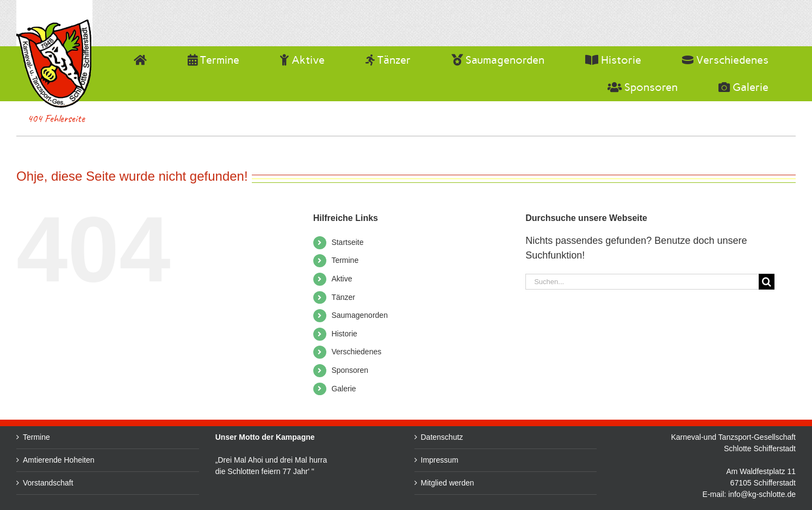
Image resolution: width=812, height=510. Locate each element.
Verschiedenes (356, 352)
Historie (344, 334)
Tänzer (343, 297)
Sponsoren (350, 370)
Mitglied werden (476, 483)
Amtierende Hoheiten (59, 460)
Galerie (343, 389)
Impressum (469, 460)
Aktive (342, 279)
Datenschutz (471, 437)
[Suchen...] (642, 282)
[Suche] (767, 282)
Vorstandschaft (48, 483)
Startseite (347, 242)
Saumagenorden (359, 315)
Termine (345, 260)
